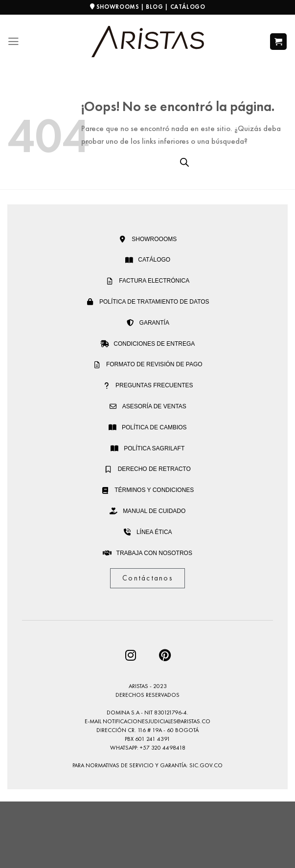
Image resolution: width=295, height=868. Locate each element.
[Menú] (13, 42)
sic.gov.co (206, 765)
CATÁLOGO (188, 7)
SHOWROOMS (118, 7)
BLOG (154, 7)
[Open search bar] (184, 162)
